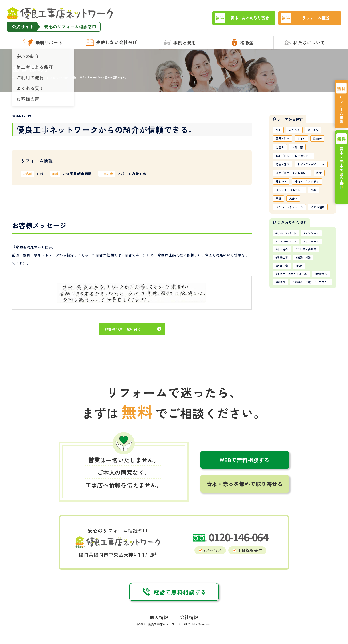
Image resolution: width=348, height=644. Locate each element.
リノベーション (289, 281)
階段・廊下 (284, 169)
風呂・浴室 (284, 140)
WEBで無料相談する (245, 467)
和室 (279, 197)
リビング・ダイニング (292, 178)
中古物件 (284, 290)
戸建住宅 (284, 308)
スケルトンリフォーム (292, 235)
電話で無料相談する (174, 600)
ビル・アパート (289, 272)
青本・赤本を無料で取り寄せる (245, 491)
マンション (319, 272)
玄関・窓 (301, 149)
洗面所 (324, 140)
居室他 (281, 149)
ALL (279, 130)
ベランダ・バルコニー (292, 216)
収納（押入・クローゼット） (297, 159)
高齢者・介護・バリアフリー (299, 336)
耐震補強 (284, 327)
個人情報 (159, 625)
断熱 (304, 308)
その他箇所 (284, 245)
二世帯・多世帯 (312, 290)
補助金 (306, 327)
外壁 (320, 216)
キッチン (319, 130)
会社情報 (189, 625)
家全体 (296, 226)
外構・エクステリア (290, 207)
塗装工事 (284, 299)
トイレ (306, 140)
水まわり (297, 130)
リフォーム (319, 281)
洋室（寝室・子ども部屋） (295, 188)
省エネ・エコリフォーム (295, 318)
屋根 (279, 226)
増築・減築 (309, 299)
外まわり (298, 197)
